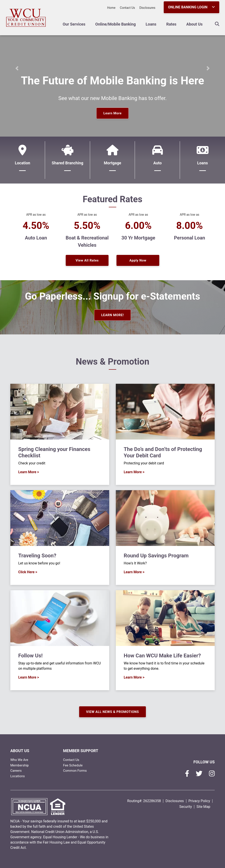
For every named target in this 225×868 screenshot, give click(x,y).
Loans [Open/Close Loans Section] (151, 24)
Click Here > (28, 572)
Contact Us (128, 8)
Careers (16, 771)
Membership (20, 765)
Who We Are (19, 760)
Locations (18, 776)
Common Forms (75, 771)
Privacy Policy (199, 801)
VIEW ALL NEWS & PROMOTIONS (112, 712)
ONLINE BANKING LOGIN (191, 7)
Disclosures (147, 8)
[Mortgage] (113, 160)
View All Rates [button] (87, 260)
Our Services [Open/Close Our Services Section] (74, 24)
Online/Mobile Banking (116, 24)
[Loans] (202, 160)
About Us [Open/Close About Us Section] (194, 24)
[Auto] (157, 160)
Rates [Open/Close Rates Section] (171, 24)
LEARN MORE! (113, 315)
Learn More (113, 113)
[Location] (23, 160)
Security (186, 807)
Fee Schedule (73, 765)
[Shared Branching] (68, 160)
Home (111, 8)
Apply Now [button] (138, 260)
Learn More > (29, 472)
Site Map (203, 807)
